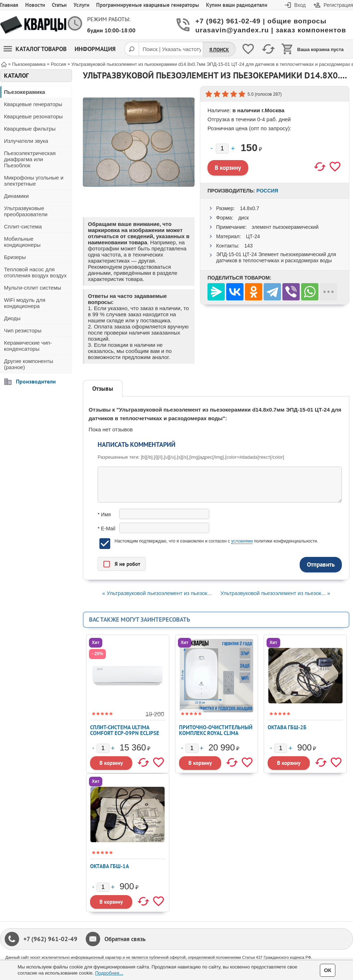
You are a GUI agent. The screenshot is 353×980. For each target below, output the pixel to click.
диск (243, 218)
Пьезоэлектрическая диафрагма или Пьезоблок (30, 159)
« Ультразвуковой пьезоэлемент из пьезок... (157, 593)
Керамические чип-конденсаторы (28, 346)
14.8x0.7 (250, 208)
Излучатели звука (26, 141)
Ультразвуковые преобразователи (26, 211)
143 (248, 246)
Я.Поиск (219, 50)
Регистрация (338, 5)
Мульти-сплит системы (33, 288)
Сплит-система (23, 226)
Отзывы (103, 389)
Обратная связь (125, 939)
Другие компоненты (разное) (29, 364)
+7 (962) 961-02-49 (50, 939)
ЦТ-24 (253, 236)
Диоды (12, 318)
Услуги (81, 5)
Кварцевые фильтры (30, 129)
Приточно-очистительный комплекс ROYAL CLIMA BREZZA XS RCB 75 (216, 733)
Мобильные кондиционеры (22, 242)
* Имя (104, 514)
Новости (35, 5)
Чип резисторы (23, 330)
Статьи (59, 5)
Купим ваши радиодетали (237, 5)
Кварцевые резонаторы (33, 116)
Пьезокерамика (24, 92)
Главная (9, 5)
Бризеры (15, 257)
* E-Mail (106, 528)
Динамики (16, 196)
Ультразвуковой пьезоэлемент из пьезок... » (275, 593)
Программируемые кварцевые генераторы (148, 5)
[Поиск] (131, 49)
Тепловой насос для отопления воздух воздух (35, 272)
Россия (267, 191)
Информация (95, 49)
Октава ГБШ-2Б (287, 727)
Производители (36, 381)
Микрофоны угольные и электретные (34, 181)
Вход (300, 5)
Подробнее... (109, 973)
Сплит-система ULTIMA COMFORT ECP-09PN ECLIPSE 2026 (125, 733)
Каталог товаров (35, 49)
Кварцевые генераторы (33, 104)
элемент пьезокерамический (285, 227)
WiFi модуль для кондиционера (25, 303)
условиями (242, 541)
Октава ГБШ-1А (110, 866)
